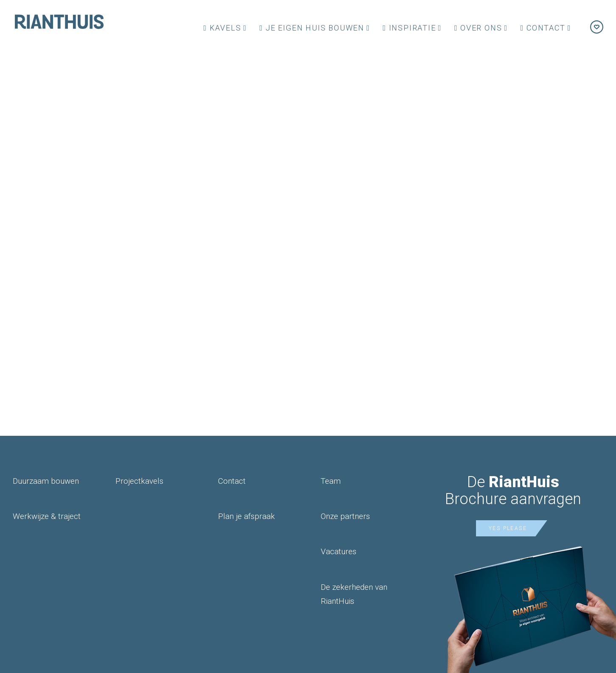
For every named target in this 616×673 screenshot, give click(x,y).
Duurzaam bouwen (46, 481)
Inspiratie (409, 28)
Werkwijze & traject (47, 516)
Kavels (222, 28)
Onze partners (345, 516)
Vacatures (339, 551)
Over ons (478, 28)
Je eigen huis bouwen (312, 28)
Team (331, 481)
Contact (543, 28)
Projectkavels (139, 481)
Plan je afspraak (246, 516)
